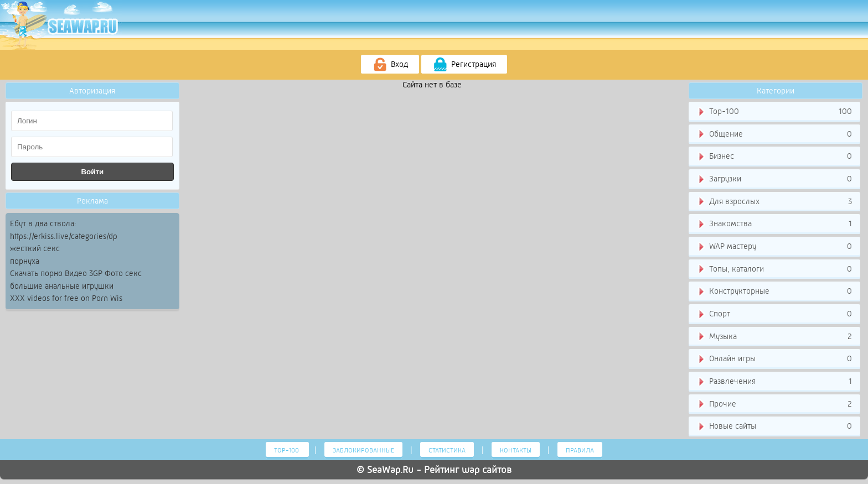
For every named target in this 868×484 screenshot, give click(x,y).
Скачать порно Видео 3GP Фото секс (76, 273)
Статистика (447, 450)
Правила (580, 450)
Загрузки (774, 179)
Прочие (774, 404)
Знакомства (774, 224)
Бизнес (774, 157)
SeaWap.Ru (390, 470)
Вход (390, 65)
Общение (774, 134)
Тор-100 (774, 112)
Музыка (774, 337)
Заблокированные (363, 450)
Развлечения (774, 382)
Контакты (516, 450)
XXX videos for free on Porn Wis (66, 298)
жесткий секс (35, 248)
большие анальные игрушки (62, 286)
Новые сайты (774, 426)
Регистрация (464, 65)
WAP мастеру (774, 247)
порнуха (25, 261)
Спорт (774, 314)
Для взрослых (774, 202)
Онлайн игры (774, 359)
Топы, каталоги (774, 269)
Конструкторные (774, 292)
